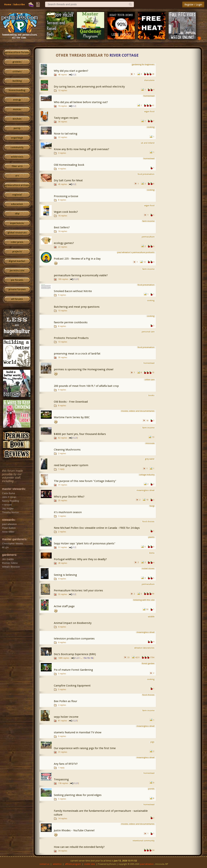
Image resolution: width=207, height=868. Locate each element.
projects (17, 252)
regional (17, 195)
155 (88, 658)
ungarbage (17, 138)
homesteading (17, 90)
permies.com (17, 271)
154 (85, 658)
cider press (17, 242)
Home (8, 4)
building (17, 81)
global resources (17, 233)
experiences (17, 223)
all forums (17, 299)
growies (17, 62)
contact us (44, 864)
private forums (17, 290)
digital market (17, 261)
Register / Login (193, 5)
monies (17, 109)
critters (17, 72)
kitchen (17, 119)
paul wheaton (147, 864)
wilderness (17, 157)
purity (17, 128)
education (17, 204)
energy (17, 100)
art (17, 176)
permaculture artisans (17, 185)
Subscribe (19, 4)
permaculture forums (17, 52)
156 (92, 658)
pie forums (17, 280)
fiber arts (17, 166)
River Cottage (124, 55)
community (17, 147)
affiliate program (73, 864)
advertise (57, 864)
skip (17, 214)
